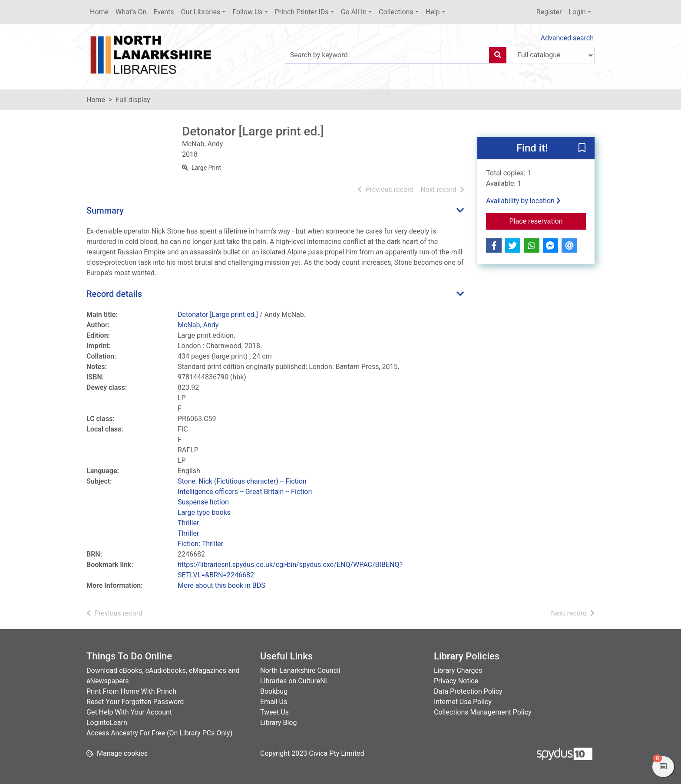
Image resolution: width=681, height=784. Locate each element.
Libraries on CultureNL (294, 681)
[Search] (498, 55)
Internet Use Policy (463, 702)
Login (577, 12)
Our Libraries (201, 12)
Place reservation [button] (548, 221)
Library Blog (278, 723)
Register (549, 12)
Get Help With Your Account (129, 712)
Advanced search (567, 38)
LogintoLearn (107, 723)
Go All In (354, 12)
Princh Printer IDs (302, 12)
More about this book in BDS (221, 585)
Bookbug (274, 691)
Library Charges (458, 670)
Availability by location (523, 201)
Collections (396, 12)
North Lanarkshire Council (300, 670)
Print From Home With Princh (131, 691)
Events (164, 12)
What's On (131, 12)
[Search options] (552, 55)
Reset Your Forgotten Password (135, 702)
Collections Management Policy (483, 712)
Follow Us (247, 12)
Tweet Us (274, 712)
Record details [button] (114, 294)
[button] (582, 148)
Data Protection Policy (468, 691)
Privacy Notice (456, 681)
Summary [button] (105, 211)
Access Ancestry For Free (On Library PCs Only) (159, 733)
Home (99, 12)
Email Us (274, 702)
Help (433, 12)
